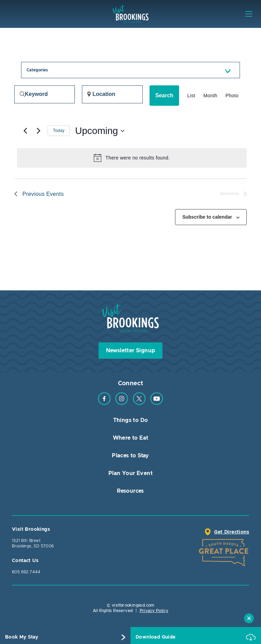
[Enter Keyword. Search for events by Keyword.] (45, 94)
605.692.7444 (26, 572)
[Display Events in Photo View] (232, 96)
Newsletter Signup (131, 351)
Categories (37, 70)
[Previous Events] (25, 131)
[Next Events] (38, 131)
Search (164, 95)
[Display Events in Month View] (210, 96)
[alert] (132, 158)
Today (59, 131)
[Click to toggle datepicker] (100, 131)
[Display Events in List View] (191, 96)
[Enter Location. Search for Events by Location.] (112, 94)
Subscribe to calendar (207, 217)
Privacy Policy (154, 611)
